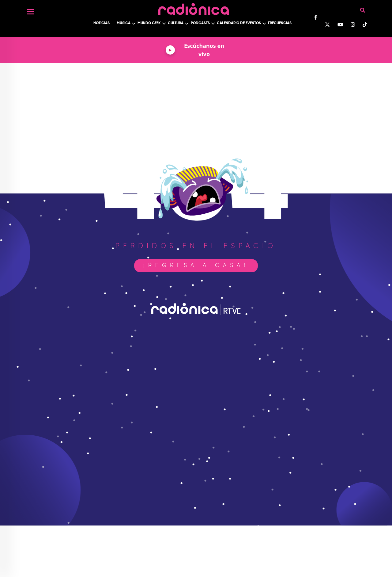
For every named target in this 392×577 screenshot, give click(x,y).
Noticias (102, 23)
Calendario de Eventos (239, 23)
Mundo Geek (149, 23)
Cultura (176, 23)
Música (124, 23)
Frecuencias (280, 23)
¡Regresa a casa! (196, 266)
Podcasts (200, 23)
